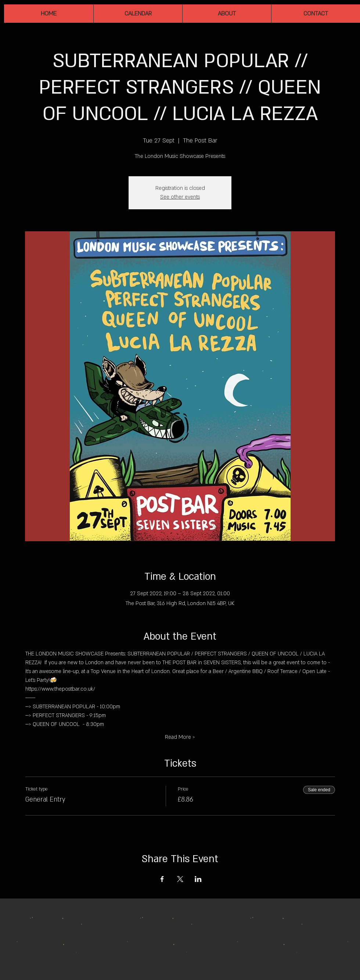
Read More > (180, 737)
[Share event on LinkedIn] (198, 879)
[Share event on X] (180, 879)
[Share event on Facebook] (162, 879)
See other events (180, 197)
